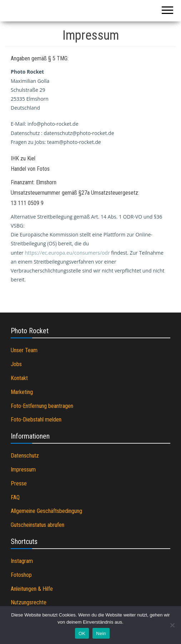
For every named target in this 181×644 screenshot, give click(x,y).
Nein (101, 633)
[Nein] (172, 625)
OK (82, 633)
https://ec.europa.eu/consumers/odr (67, 253)
